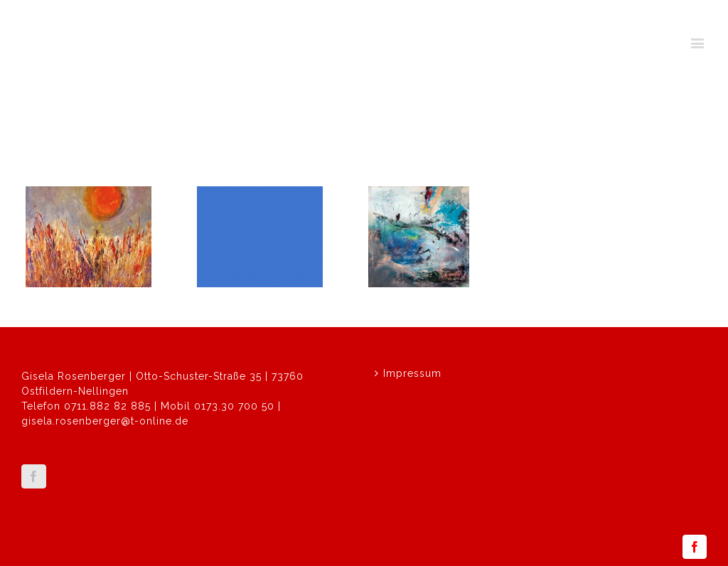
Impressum (412, 373)
